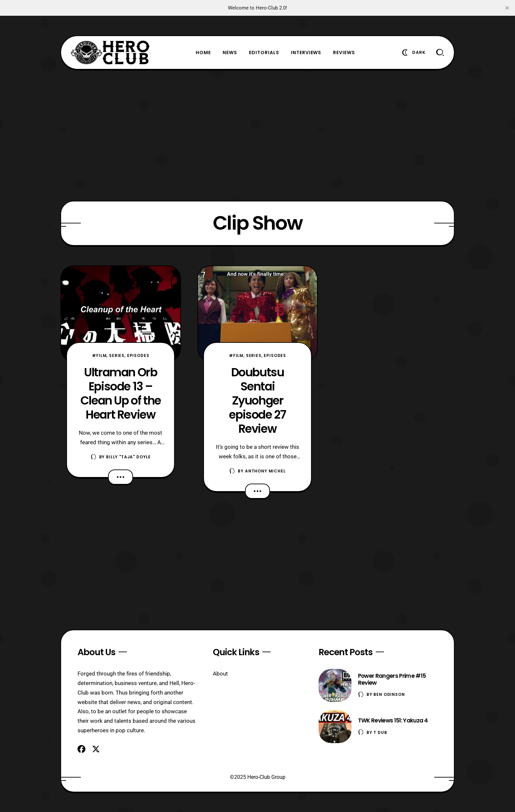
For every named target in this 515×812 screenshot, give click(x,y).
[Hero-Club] (110, 52)
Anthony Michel (265, 471)
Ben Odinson (389, 694)
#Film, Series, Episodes (121, 355)
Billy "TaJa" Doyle (128, 457)
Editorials (264, 52)
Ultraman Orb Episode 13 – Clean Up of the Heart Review (121, 393)
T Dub (380, 732)
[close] (507, 8)
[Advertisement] (257, 135)
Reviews (344, 52)
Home (203, 52)
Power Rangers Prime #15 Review (392, 679)
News (230, 52)
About (220, 674)
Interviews (306, 52)
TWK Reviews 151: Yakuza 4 (393, 720)
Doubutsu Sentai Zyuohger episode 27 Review (257, 400)
